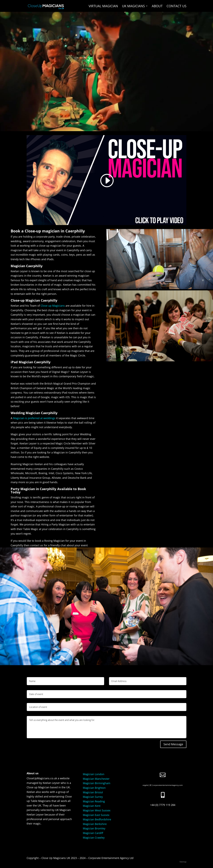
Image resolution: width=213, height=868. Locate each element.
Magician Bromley (94, 828)
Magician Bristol (93, 792)
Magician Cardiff (93, 833)
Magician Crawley (94, 838)
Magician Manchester (96, 779)
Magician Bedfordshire (97, 819)
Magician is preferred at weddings (34, 418)
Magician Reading (94, 801)
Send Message (173, 744)
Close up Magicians (53, 306)
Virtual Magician (103, 7)
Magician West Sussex (97, 810)
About (157, 7)
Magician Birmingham (97, 783)
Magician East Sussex (96, 815)
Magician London (94, 774)
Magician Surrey (93, 797)
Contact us (176, 7)
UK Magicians (133, 7)
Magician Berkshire (95, 824)
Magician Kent (92, 806)
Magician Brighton (94, 788)
